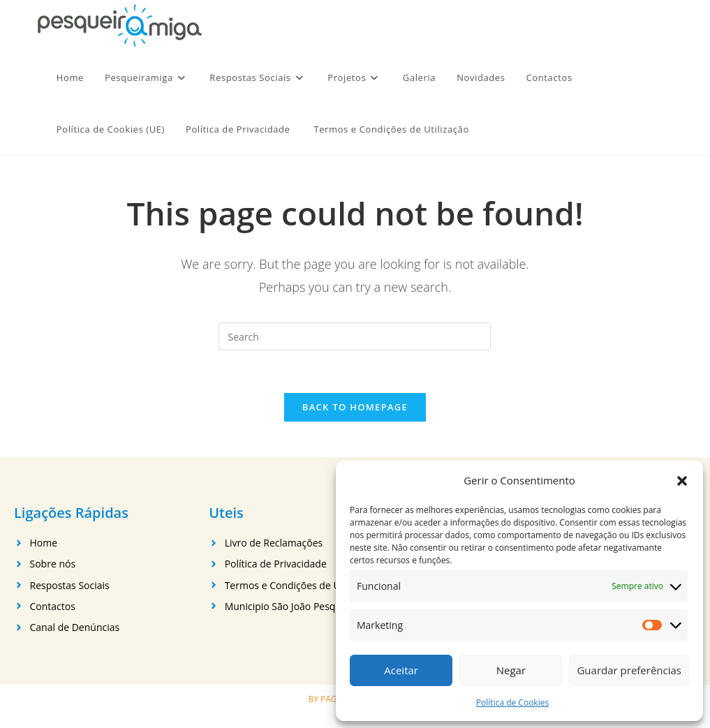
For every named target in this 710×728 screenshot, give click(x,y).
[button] (682, 481)
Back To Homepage (355, 407)
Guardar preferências (629, 670)
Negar (511, 670)
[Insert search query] (355, 336)
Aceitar (401, 670)
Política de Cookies (512, 703)
